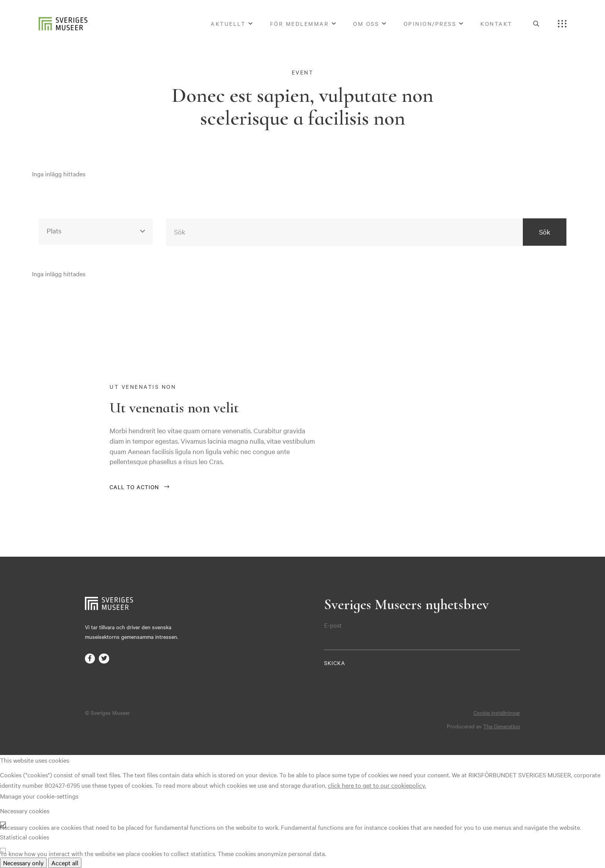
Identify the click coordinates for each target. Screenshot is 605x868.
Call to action (134, 487)
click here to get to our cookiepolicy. (377, 785)
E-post (333, 625)
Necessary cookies (25, 811)
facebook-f (90, 659)
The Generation (502, 726)
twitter (104, 659)
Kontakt (496, 24)
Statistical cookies (25, 837)
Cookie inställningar (497, 713)
